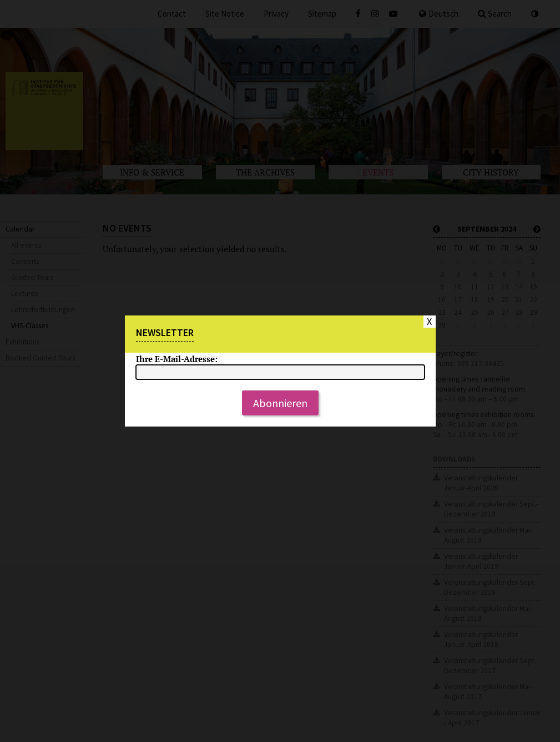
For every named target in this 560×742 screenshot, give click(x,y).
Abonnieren (280, 403)
